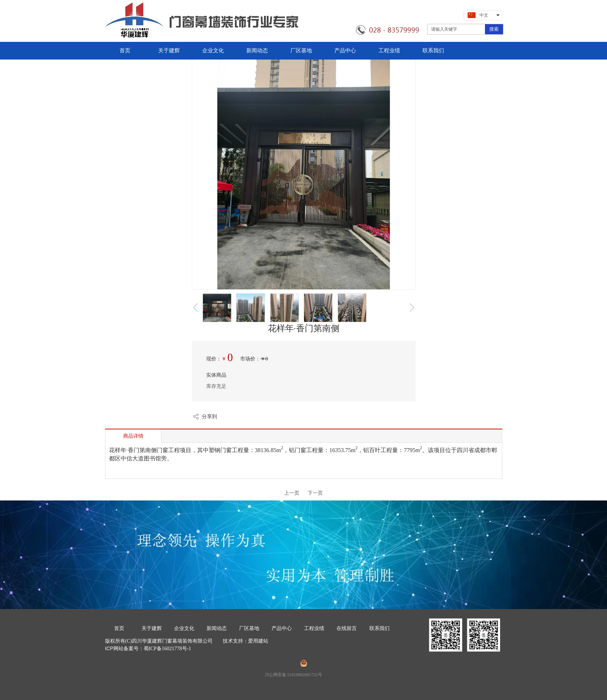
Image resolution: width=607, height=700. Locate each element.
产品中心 (282, 628)
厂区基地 (249, 628)
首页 (119, 628)
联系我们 (380, 628)
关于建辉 (152, 628)
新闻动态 (217, 628)
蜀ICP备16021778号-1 (167, 649)
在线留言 (347, 628)
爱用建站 (258, 641)
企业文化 (184, 628)
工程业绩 (314, 628)
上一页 (292, 493)
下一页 (315, 493)
